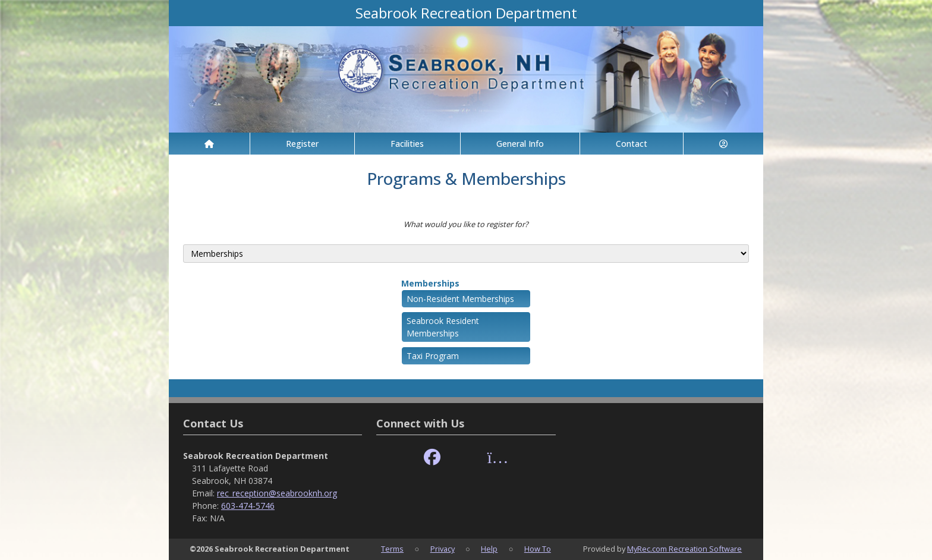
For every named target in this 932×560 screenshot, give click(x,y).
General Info (520, 144)
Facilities (407, 144)
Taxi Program (433, 356)
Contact (632, 144)
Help (489, 549)
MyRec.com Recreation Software (684, 549)
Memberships (430, 283)
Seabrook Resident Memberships (443, 327)
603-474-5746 (248, 506)
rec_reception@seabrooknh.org (277, 493)
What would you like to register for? (466, 224)
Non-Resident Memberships (460, 299)
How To (538, 549)
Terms (392, 549)
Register (302, 144)
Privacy (443, 549)
